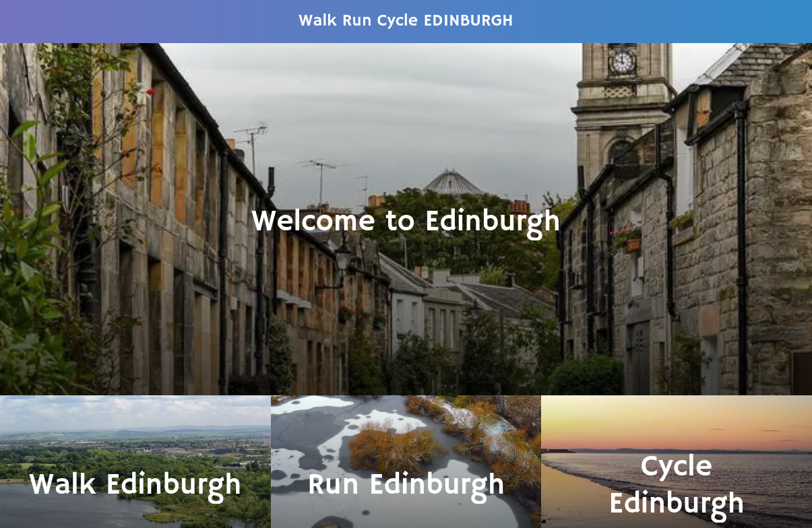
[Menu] (22, 22)
